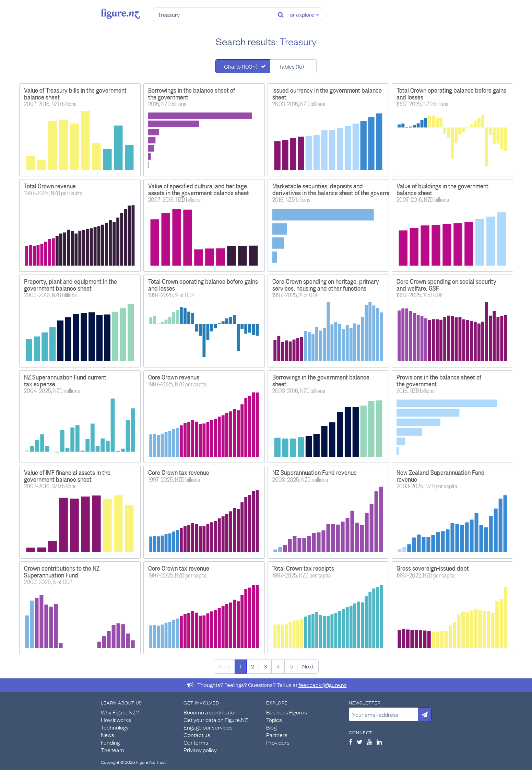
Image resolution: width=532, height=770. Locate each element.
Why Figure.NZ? (120, 712)
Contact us (197, 735)
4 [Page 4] (278, 666)
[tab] (243, 66)
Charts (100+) (241, 66)
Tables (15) (291, 66)
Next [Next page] (308, 666)
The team (113, 750)
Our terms (196, 742)
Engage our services (208, 727)
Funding (110, 742)
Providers (278, 742)
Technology (115, 727)
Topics (274, 720)
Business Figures (287, 712)
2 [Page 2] (253, 666)
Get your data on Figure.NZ (216, 720)
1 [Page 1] (241, 666)
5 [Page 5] (291, 666)
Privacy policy (200, 750)
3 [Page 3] (265, 666)
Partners (277, 735)
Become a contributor (210, 712)
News (108, 735)
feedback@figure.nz (323, 685)
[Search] (281, 14)
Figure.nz (121, 14)
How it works (116, 720)
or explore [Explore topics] (305, 14)
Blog (271, 727)
